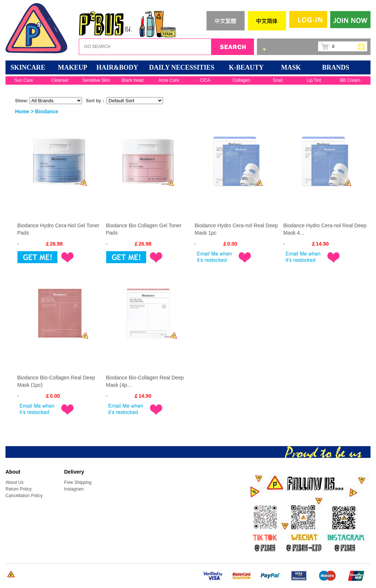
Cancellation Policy (24, 496)
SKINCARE (28, 67)
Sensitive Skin (96, 80)
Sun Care (24, 80)
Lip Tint (314, 80)
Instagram (74, 489)
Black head (132, 80)
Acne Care (169, 80)
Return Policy (19, 489)
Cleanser (60, 80)
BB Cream (350, 80)
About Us (14, 482)
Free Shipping (78, 482)
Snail (278, 80)
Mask (291, 67)
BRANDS (336, 67)
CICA (205, 80)
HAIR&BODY (117, 67)
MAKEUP (73, 67)
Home (22, 111)
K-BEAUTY (246, 67)
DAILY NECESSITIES (182, 67)
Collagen (241, 80)
